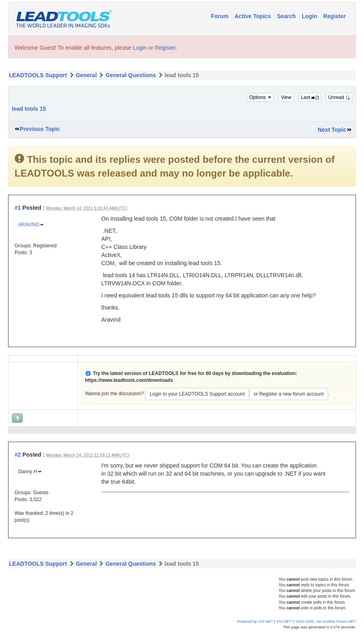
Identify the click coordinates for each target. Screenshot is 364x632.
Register (335, 16)
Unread (339, 97)
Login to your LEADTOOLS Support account (197, 394)
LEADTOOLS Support (38, 75)
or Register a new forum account (289, 394)
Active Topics (253, 16)
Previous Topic (40, 129)
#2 (18, 455)
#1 (18, 208)
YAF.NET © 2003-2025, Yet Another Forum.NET (316, 621)
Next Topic (332, 130)
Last (310, 97)
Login (310, 16)
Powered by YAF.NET (255, 621)
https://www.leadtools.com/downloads (129, 380)
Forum (220, 16)
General (86, 75)
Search (287, 16)
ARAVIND (29, 225)
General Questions (130, 75)
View (286, 97)
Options (260, 97)
